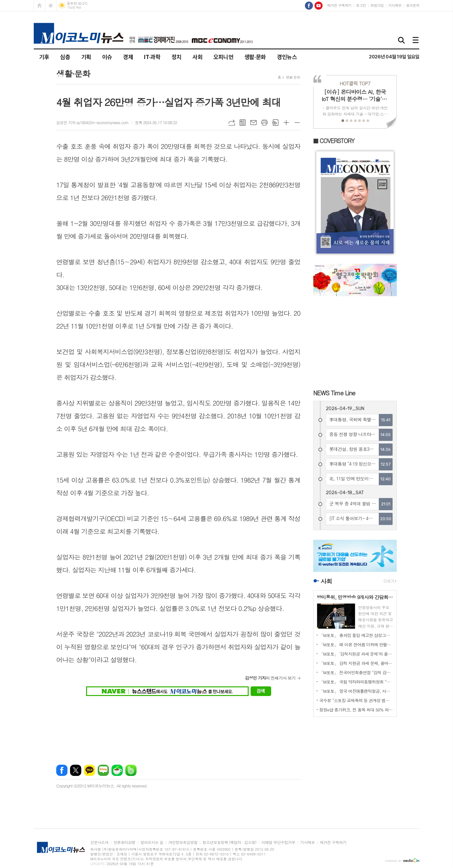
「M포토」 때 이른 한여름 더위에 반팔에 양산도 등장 (356, 645)
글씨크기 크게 (286, 123)
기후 (44, 57)
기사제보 (395, 5)
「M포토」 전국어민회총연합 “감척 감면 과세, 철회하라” (356, 672)
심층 (65, 57)
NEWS (334, 393)
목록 (243, 123)
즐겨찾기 (51, 6)
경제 (128, 57)
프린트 (264, 123)
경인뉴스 (287, 57)
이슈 (107, 57)
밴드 (131, 770)
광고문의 (413, 5)
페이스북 (62, 770)
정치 (177, 57)
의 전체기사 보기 (270, 678)
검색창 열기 (402, 41)
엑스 (76, 770)
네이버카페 (117, 770)
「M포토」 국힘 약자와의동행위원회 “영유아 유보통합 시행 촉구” (356, 682)
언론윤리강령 (124, 842)
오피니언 (223, 57)
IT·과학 (152, 57)
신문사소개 (99, 842)
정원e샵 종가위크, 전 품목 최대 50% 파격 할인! (356, 710)
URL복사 (232, 123)
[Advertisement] (178, 726)
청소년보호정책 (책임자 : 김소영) (229, 842)
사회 (197, 57)
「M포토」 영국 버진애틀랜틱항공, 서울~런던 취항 (356, 691)
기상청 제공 (74, 8)
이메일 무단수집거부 (278, 842)
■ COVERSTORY (334, 141)
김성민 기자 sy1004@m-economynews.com (92, 122)
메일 (253, 123)
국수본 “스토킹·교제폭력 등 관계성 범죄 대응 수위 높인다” (356, 700)
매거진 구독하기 (339, 5)
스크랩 (275, 123)
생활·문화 (255, 57)
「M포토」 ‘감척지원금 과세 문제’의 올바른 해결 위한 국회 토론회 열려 (356, 654)
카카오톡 (89, 770)
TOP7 (355, 83)
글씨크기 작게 (297, 123)
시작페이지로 (40, 6)
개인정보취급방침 (183, 842)
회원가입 (377, 5)
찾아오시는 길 (152, 842)
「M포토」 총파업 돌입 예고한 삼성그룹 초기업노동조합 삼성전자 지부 (356, 635)
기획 (86, 57)
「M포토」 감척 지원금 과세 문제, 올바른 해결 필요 (356, 663)
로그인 (361, 5)
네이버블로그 (103, 770)
